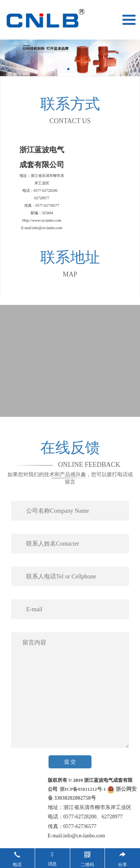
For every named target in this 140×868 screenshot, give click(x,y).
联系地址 (70, 257)
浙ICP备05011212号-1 (82, 789)
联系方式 (70, 104)
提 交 (70, 762)
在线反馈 (70, 448)
